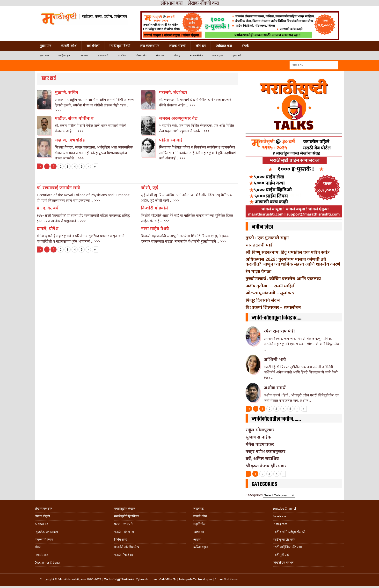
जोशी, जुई (149, 187)
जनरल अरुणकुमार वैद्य (178, 118)
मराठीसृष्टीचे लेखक (125, 509)
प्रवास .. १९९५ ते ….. (126, 524)
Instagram (280, 524)
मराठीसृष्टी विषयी (120, 46)
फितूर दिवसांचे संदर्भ (263, 300)
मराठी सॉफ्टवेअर (124, 555)
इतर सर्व (237, 56)
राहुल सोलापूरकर (260, 430)
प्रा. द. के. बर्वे (48, 208)
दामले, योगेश (48, 228)
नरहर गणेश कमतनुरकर (266, 451)
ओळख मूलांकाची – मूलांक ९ (270, 293)
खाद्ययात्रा (199, 532)
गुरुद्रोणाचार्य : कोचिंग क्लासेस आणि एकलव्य (283, 278)
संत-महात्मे (218, 56)
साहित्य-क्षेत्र (64, 56)
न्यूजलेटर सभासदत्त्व (46, 532)
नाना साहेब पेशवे (155, 228)
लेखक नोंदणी (177, 46)
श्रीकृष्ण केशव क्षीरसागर (266, 466)
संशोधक (160, 56)
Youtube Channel (284, 509)
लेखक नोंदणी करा (203, 3)
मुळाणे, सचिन (67, 92)
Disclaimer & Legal (48, 562)
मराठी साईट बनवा (124, 532)
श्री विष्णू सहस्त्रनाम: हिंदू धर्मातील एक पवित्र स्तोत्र (288, 252)
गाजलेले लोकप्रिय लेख (127, 547)
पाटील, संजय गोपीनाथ (74, 118)
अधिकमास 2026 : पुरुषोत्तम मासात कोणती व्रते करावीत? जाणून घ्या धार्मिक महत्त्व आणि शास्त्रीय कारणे (293, 261)
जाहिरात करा (224, 46)
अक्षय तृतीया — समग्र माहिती (271, 286)
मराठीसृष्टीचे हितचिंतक (127, 516)
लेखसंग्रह (199, 509)
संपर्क (245, 46)
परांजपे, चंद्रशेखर (173, 92)
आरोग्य (197, 540)
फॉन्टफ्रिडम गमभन (283, 562)
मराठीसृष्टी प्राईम (282, 555)
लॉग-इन (201, 46)
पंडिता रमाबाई (171, 140)
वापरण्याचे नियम (44, 540)
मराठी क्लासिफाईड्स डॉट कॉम (290, 532)
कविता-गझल (201, 547)
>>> (58, 110)
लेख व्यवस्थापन (150, 46)
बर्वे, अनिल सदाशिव (262, 458)
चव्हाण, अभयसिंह (70, 140)
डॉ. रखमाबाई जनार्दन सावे (58, 187)
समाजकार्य (103, 56)
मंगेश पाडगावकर (260, 444)
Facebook (279, 516)
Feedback (41, 555)
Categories (254, 495)
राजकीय (122, 56)
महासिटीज (199, 524)
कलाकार (84, 56)
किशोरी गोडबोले (154, 208)
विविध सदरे (120, 540)
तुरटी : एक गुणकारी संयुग (267, 238)
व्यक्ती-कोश (69, 46)
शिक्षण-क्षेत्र (141, 56)
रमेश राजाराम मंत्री (279, 331)
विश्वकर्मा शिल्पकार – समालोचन (273, 307)
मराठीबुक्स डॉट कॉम (284, 540)
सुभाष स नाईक (258, 437)
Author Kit (42, 524)
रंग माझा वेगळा (259, 271)
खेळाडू (177, 56)
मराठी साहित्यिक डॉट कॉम (287, 547)
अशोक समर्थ (275, 387)
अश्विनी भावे (275, 359)
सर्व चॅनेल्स (93, 46)
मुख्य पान (45, 46)
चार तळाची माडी (260, 245)
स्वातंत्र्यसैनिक (197, 56)
